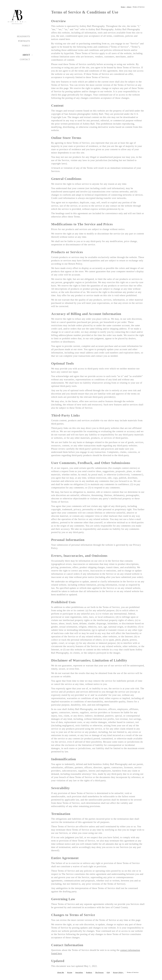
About (26, 55)
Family (26, 46)
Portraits (24, 41)
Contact (25, 59)
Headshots (24, 36)
